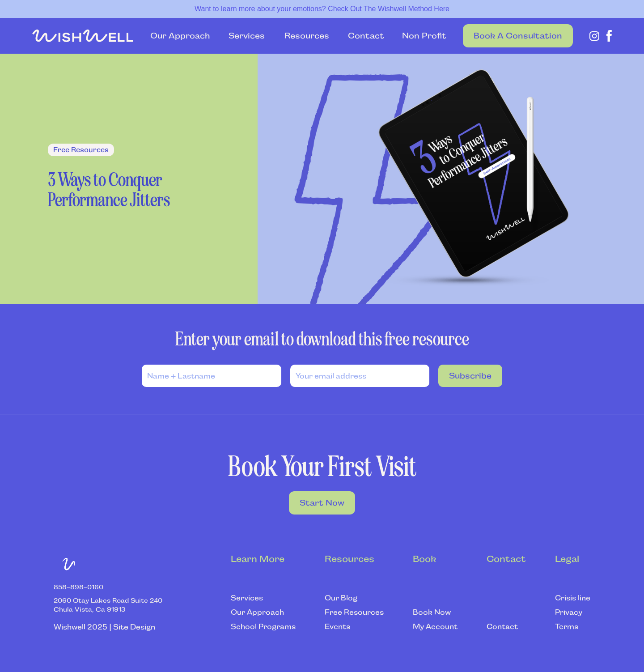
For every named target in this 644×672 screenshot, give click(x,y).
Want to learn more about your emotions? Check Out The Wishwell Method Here (322, 9)
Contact (366, 36)
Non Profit (424, 36)
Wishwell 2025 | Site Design (104, 627)
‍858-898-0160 (78, 587)
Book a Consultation (518, 36)
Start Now (322, 503)
